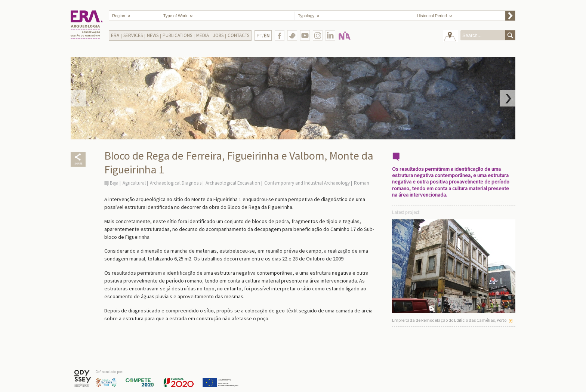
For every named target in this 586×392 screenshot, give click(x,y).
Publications (177, 35)
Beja (114, 183)
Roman (362, 183)
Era (115, 35)
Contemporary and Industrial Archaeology (307, 183)
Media (203, 35)
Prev (78, 98)
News (153, 35)
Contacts (238, 35)
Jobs (218, 35)
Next (508, 98)
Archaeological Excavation (233, 183)
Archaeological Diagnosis (176, 183)
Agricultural (134, 183)
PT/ (263, 36)
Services (133, 35)
